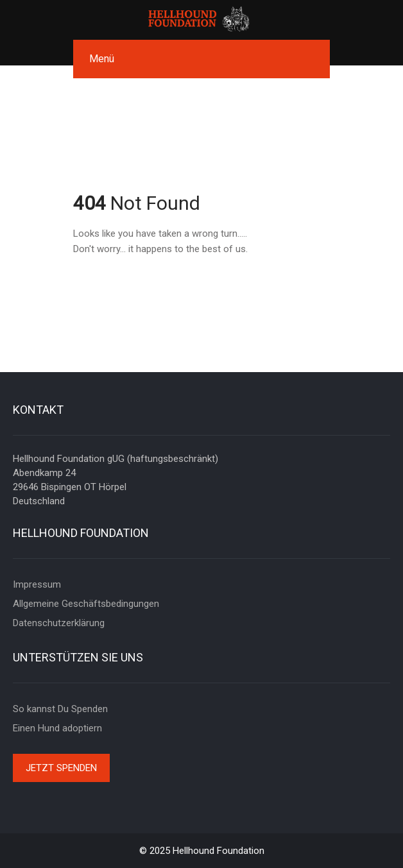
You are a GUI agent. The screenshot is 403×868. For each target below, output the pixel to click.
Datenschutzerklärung (59, 623)
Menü (102, 59)
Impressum (37, 584)
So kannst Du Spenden (60, 709)
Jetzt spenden (61, 768)
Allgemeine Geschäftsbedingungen (86, 604)
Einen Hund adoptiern (57, 728)
